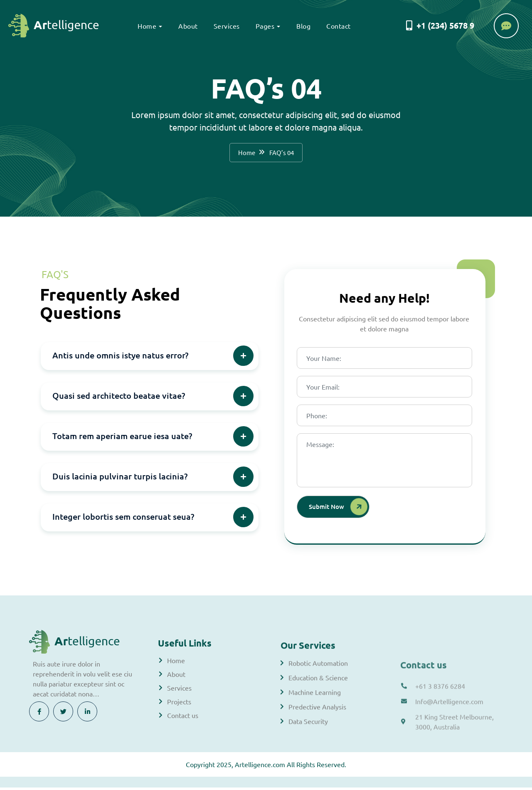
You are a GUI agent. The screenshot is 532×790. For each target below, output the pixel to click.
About (187, 26)
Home (146, 26)
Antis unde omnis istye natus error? (120, 357)
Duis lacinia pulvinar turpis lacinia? (120, 478)
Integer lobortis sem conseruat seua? (123, 518)
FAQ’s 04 (282, 153)
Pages (264, 26)
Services (225, 26)
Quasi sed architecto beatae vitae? (119, 397)
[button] (150, 358)
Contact (337, 26)
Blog (302, 26)
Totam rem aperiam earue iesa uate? (122, 438)
